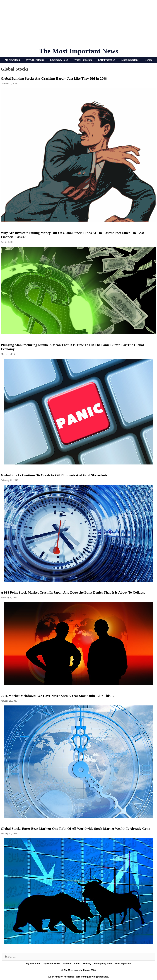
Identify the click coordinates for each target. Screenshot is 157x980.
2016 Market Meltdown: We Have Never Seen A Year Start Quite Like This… (57, 696)
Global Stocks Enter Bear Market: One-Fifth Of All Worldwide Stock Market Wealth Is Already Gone (75, 829)
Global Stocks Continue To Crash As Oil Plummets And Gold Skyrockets (54, 475)
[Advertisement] (79, 25)
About (77, 964)
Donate (149, 60)
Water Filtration (83, 60)
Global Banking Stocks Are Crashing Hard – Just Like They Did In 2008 (54, 78)
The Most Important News (78, 51)
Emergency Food (59, 60)
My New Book (12, 60)
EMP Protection (107, 60)
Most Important (130, 60)
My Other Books (35, 60)
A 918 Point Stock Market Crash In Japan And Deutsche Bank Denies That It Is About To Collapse (73, 592)
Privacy (87, 964)
